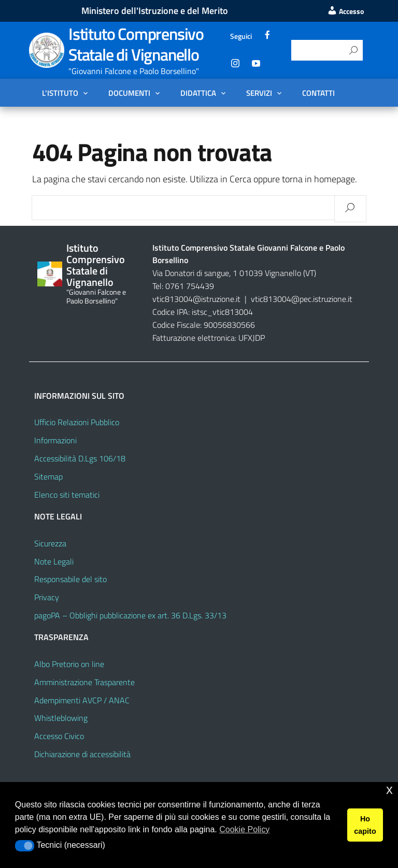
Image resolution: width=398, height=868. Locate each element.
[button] (25, 846)
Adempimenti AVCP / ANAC (82, 700)
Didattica (198, 93)
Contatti (318, 93)
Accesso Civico (59, 736)
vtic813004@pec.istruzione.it (302, 299)
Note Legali (54, 561)
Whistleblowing (61, 718)
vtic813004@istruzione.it (197, 299)
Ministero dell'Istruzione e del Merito (155, 11)
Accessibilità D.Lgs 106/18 (80, 458)
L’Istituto (60, 93)
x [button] (389, 790)
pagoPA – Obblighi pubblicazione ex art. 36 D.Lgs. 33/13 (130, 615)
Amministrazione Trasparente (84, 682)
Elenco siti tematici (67, 495)
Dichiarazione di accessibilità (82, 754)
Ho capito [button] (365, 825)
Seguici (241, 36)
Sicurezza (50, 543)
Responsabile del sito (70, 579)
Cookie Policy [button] (244, 829)
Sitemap (48, 476)
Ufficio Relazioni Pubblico (77, 422)
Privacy (47, 597)
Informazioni (55, 440)
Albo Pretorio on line (69, 664)
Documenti (129, 93)
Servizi (259, 93)
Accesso (345, 11)
